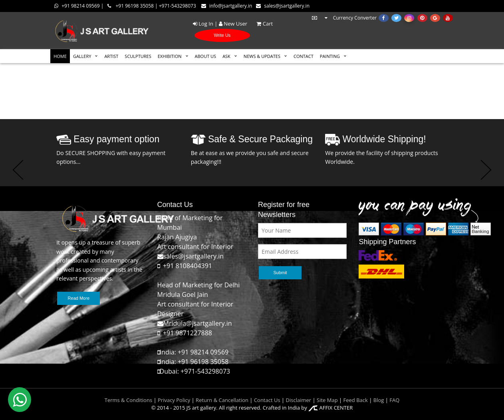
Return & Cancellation (222, 400)
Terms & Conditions (128, 400)
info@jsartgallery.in (227, 6)
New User (233, 24)
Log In (203, 24)
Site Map (327, 400)
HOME (60, 56)
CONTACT (304, 56)
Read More (79, 298)
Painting (330, 56)
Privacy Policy (174, 400)
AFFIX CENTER (330, 408)
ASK (226, 56)
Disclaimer (298, 400)
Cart (261, 24)
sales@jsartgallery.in (283, 6)
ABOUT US (206, 56)
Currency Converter (344, 18)
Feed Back (356, 400)
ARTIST (111, 56)
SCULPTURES (138, 56)
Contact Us (267, 400)
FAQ (394, 400)
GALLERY (82, 56)
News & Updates (262, 56)
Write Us (222, 35)
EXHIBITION (170, 56)
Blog (379, 400)
